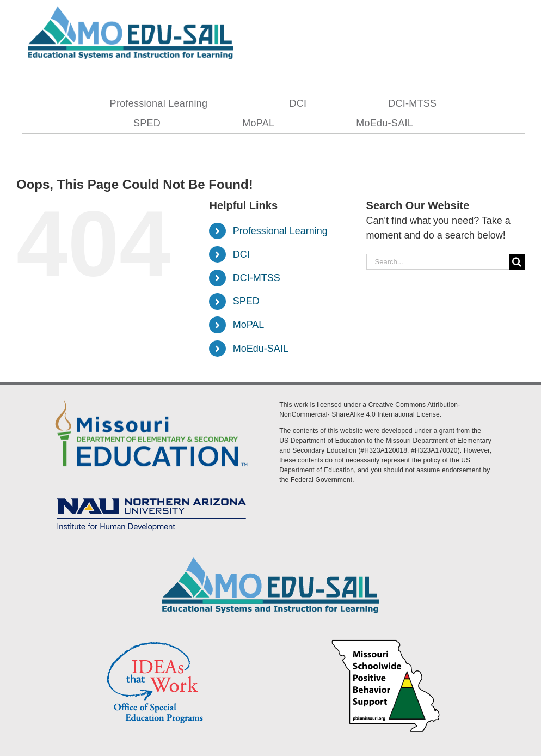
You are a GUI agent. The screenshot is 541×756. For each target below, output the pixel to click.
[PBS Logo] (386, 641)
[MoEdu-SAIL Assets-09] (151, 495)
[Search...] (438, 262)
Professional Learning (280, 231)
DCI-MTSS (257, 278)
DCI (241, 254)
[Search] (517, 262)
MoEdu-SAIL (261, 349)
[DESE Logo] (151, 398)
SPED (246, 301)
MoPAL (249, 325)
